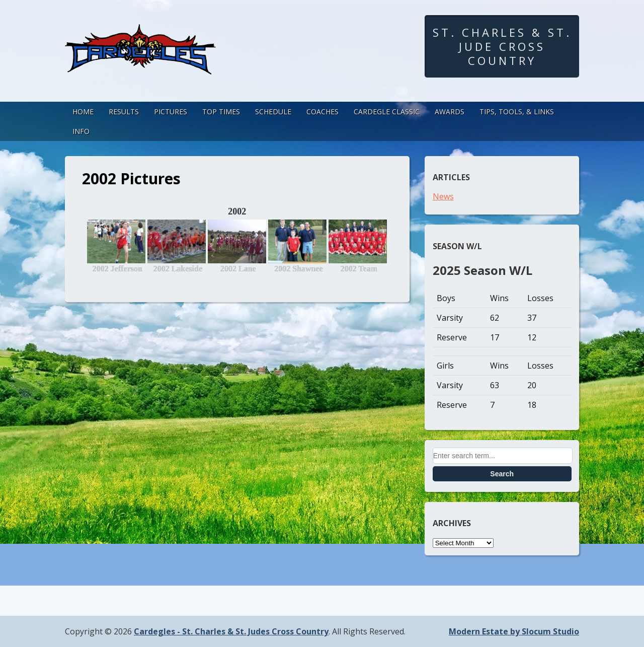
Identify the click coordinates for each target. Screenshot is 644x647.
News (443, 196)
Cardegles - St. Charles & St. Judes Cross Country (231, 631)
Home (83, 112)
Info (81, 131)
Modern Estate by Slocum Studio (514, 631)
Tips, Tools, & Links (517, 112)
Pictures (171, 112)
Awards (450, 112)
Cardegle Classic (387, 112)
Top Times (221, 112)
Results (124, 112)
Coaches (323, 112)
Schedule (273, 112)
